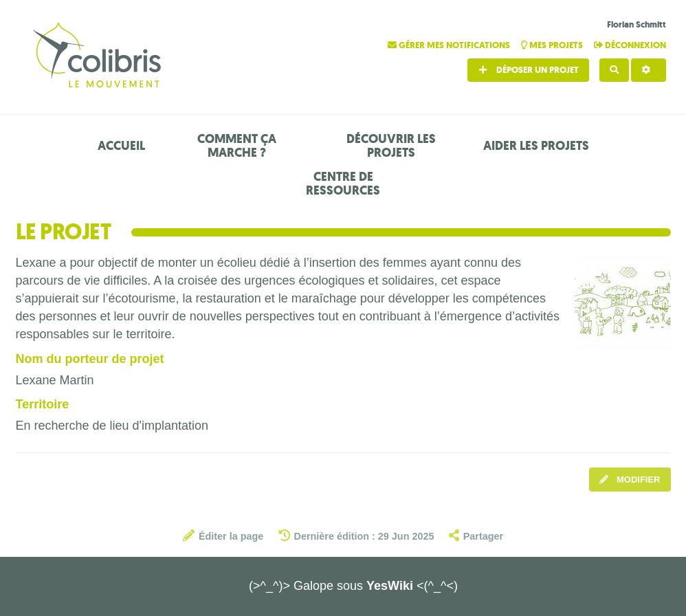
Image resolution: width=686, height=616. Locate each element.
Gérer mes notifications (450, 45)
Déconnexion (630, 45)
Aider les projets (536, 146)
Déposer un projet (528, 70)
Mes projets (553, 45)
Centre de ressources (343, 184)
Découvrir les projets (391, 146)
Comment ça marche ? (237, 146)
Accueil (121, 146)
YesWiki (390, 586)
